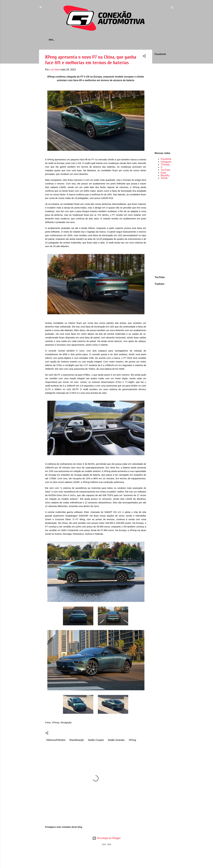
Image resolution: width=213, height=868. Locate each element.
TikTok (164, 179)
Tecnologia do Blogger (107, 839)
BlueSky (165, 176)
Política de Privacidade (148, 40)
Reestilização (77, 741)
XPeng (132, 741)
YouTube (165, 171)
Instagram (166, 162)
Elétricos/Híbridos (56, 741)
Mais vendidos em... (74, 40)
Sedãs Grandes (116, 741)
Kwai (163, 173)
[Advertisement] (164, 228)
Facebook (166, 160)
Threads (165, 165)
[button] (144, 57)
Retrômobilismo (97, 40)
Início (56, 40)
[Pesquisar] (172, 8)
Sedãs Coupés (96, 741)
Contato (115, 40)
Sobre (128, 40)
